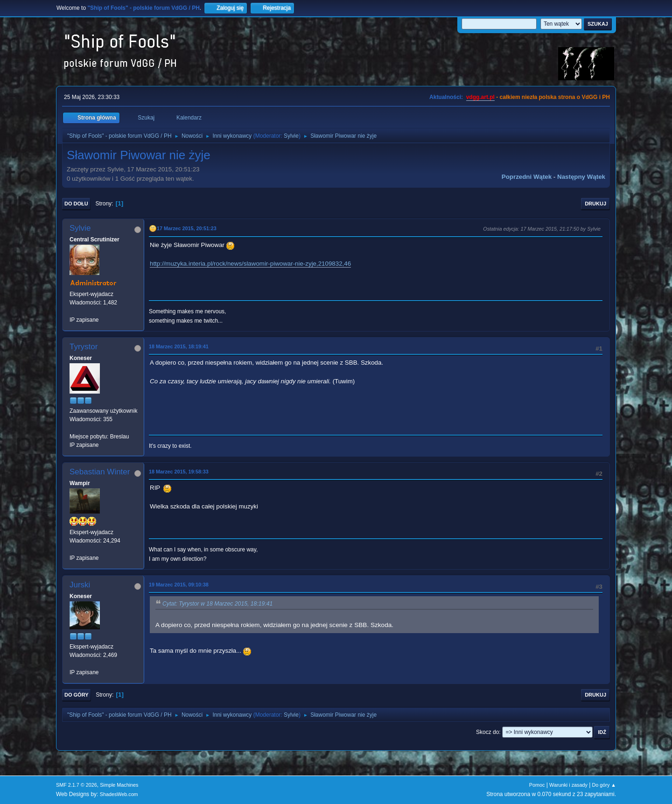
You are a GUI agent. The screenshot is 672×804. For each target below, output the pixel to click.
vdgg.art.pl (480, 97)
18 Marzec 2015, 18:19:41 (179, 346)
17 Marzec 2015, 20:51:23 (187, 228)
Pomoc (537, 785)
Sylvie (291, 136)
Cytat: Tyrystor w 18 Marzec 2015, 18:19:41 (217, 604)
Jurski (80, 585)
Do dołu (76, 204)
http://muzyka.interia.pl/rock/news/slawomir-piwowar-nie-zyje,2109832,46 (250, 264)
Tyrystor (84, 347)
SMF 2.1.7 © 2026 (77, 785)
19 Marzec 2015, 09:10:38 (179, 585)
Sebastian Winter (100, 472)
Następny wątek (581, 177)
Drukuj (595, 204)
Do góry (77, 695)
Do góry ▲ (604, 785)
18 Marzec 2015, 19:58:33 (179, 472)
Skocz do (487, 732)
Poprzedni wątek (527, 177)
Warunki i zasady (568, 785)
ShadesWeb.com (119, 794)
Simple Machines (119, 785)
